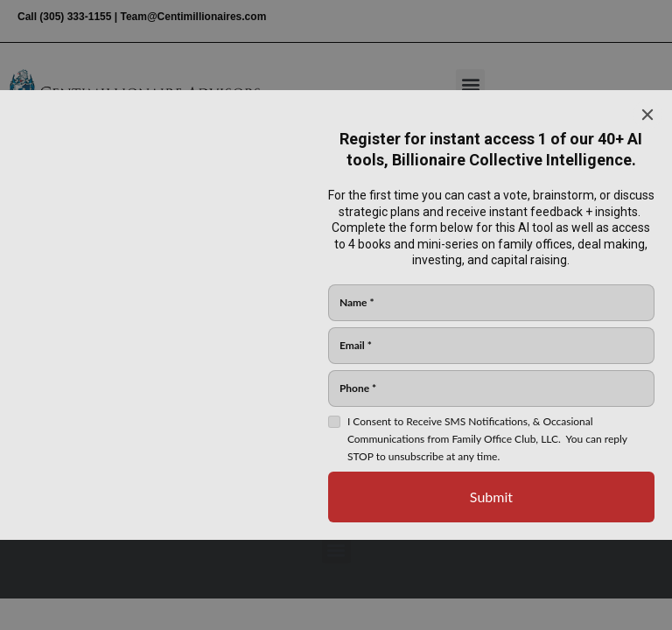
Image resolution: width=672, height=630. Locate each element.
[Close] (647, 115)
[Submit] (491, 497)
